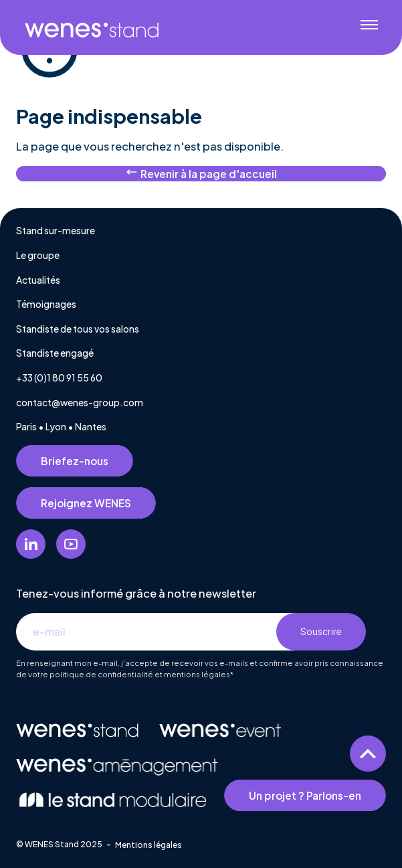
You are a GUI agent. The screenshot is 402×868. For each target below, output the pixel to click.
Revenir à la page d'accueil (201, 173)
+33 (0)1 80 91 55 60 (59, 378)
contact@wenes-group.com (80, 403)
